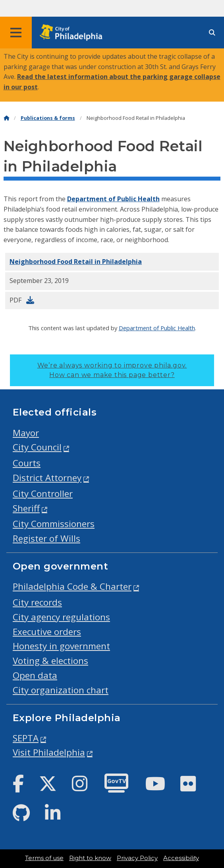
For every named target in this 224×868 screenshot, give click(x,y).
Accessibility (181, 858)
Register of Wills (46, 538)
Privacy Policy (137, 858)
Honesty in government (61, 646)
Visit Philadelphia (49, 752)
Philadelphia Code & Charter (72, 586)
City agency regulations (61, 617)
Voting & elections (50, 661)
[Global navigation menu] (16, 33)
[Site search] (212, 33)
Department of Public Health (113, 199)
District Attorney (47, 478)
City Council (37, 447)
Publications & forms (48, 118)
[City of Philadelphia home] (73, 33)
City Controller (43, 494)
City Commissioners (54, 524)
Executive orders (47, 632)
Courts (27, 463)
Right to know (90, 858)
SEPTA (26, 738)
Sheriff (26, 508)
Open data (35, 675)
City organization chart (61, 690)
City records (37, 602)
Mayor (26, 433)
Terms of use (44, 858)
